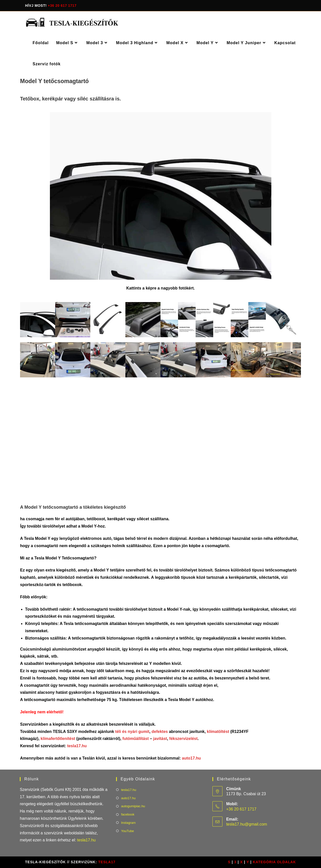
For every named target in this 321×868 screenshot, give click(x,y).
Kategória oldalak (274, 862)
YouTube (128, 831)
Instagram (128, 823)
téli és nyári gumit (132, 732)
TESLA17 (107, 862)
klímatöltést (218, 732)
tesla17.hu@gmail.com (247, 824)
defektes (160, 732)
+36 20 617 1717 (62, 6)
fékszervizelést (183, 739)
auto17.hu (191, 758)
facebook (128, 814)
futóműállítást (136, 739)
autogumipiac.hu (133, 806)
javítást (159, 739)
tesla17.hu (77, 746)
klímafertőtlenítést (58, 739)
